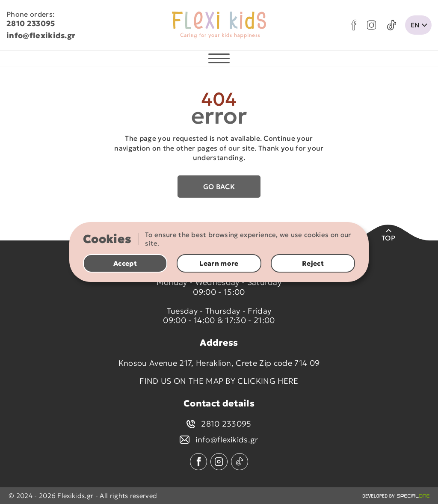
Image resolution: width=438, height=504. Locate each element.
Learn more (219, 263)
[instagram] (371, 25)
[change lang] (418, 25)
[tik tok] (392, 25)
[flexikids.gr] (219, 25)
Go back (219, 187)
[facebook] (354, 25)
